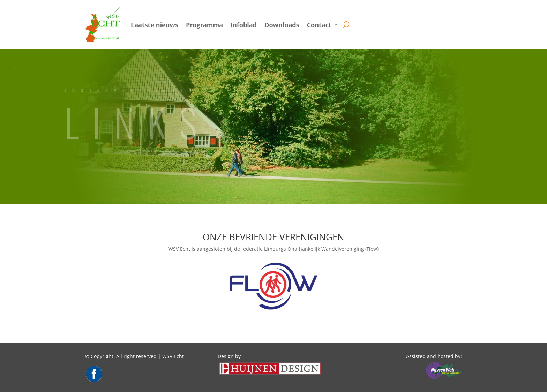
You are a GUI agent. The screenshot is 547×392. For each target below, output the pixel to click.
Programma (204, 25)
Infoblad (244, 25)
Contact (319, 25)
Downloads (282, 25)
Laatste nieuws (155, 25)
